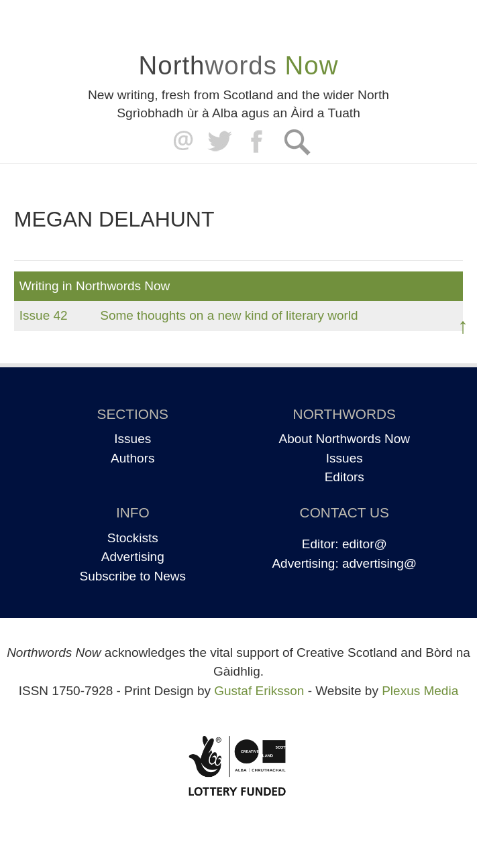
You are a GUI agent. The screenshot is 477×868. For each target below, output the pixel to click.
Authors (132, 458)
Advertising (133, 557)
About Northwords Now (344, 439)
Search (297, 142)
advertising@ (379, 563)
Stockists (133, 538)
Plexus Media (420, 691)
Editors (344, 477)
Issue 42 (44, 315)
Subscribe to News (133, 576)
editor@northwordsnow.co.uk (180, 142)
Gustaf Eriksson (259, 691)
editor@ (365, 544)
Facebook (258, 142)
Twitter (219, 142)
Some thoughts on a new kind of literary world (229, 315)
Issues (132, 439)
